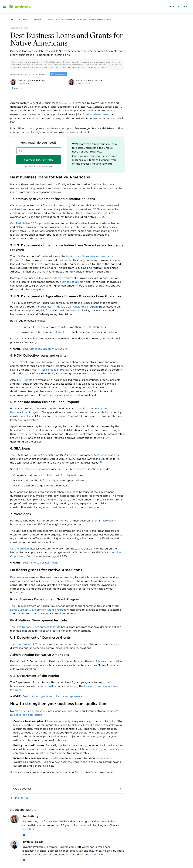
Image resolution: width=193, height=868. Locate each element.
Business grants (20, 577)
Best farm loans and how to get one (45, 349)
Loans (38, 19)
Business (24, 19)
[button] (38, 88)
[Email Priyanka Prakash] (24, 860)
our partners (69, 67)
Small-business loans (96, 114)
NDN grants (25, 380)
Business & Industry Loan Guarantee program (69, 307)
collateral (58, 332)
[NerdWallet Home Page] (20, 7)
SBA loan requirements (36, 469)
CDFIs (96, 209)
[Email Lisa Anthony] (24, 835)
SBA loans (101, 455)
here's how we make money (93, 67)
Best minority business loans (40, 563)
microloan (107, 521)
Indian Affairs (49, 686)
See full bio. (29, 829)
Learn (50, 19)
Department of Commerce (32, 644)
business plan (56, 721)
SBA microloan (20, 549)
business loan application (26, 715)
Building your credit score (106, 749)
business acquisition (72, 282)
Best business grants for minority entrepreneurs (52, 696)
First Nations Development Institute (38, 627)
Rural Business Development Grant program (38, 610)
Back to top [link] (21, 798)
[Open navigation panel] (4, 7)
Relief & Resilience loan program (51, 370)
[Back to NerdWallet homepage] (12, 19)
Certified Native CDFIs (24, 223)
